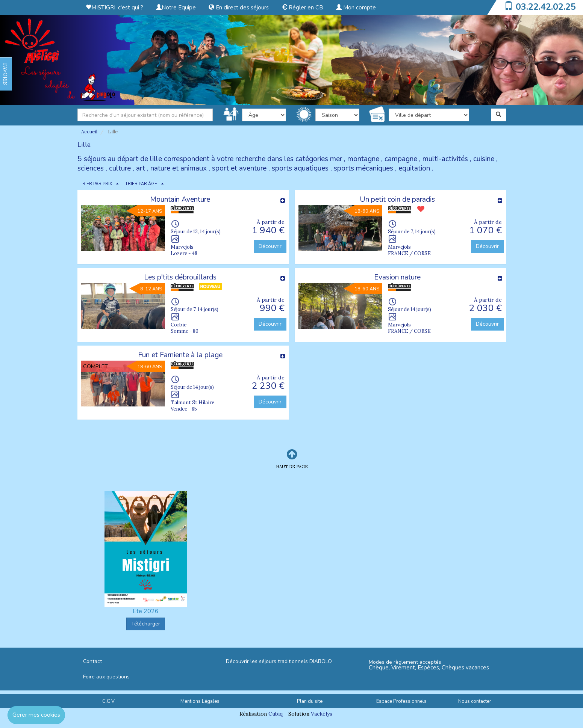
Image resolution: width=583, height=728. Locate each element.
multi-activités (445, 159)
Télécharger (146, 624)
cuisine (484, 159)
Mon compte (356, 8)
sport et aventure (239, 168)
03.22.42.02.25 (546, 7)
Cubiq (276, 714)
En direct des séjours (239, 8)
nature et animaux (179, 168)
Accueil (89, 132)
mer (336, 159)
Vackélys (322, 714)
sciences (91, 168)
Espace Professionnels (401, 701)
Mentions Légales (200, 701)
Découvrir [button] (270, 246)
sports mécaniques (363, 168)
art (141, 168)
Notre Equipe (176, 8)
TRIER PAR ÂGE (141, 184)
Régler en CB (302, 8)
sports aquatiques (300, 168)
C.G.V (108, 701)
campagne (401, 159)
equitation (414, 168)
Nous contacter (475, 701)
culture (120, 168)
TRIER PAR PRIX (96, 184)
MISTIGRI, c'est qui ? (114, 8)
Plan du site (310, 701)
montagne (363, 159)
